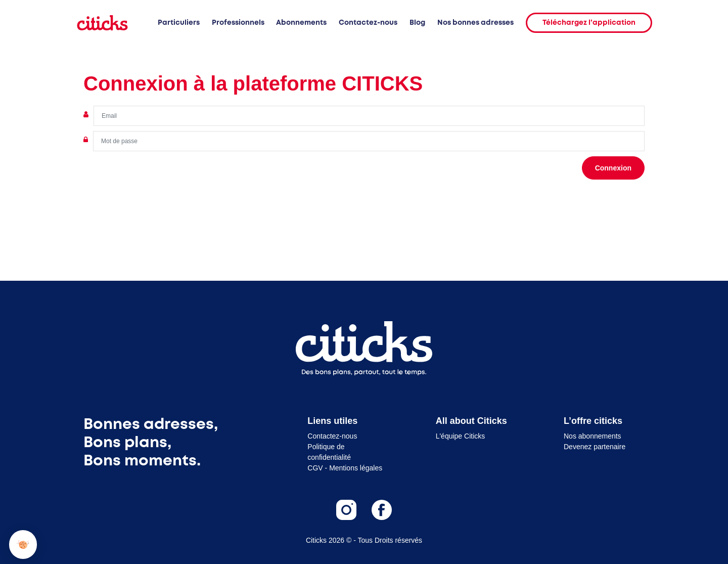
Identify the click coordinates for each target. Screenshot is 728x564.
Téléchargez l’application (589, 23)
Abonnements (301, 23)
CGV (315, 468)
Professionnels (238, 23)
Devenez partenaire (595, 447)
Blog (417, 23)
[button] (23, 545)
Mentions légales (356, 468)
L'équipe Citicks (461, 436)
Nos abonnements (593, 436)
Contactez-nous (368, 23)
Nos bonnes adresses (475, 23)
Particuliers (179, 23)
